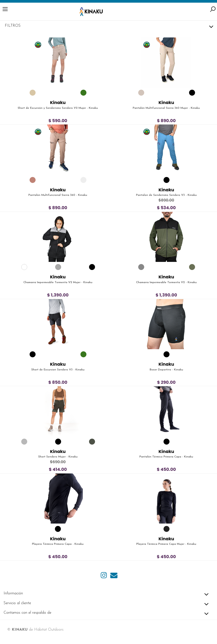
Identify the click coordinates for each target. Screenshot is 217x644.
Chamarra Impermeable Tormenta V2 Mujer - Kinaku (58, 282)
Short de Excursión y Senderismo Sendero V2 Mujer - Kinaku (58, 108)
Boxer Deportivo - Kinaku (166, 370)
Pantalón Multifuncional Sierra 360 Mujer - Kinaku (166, 108)
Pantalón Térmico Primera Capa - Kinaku (166, 457)
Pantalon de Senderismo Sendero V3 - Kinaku (166, 195)
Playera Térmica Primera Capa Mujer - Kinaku (166, 544)
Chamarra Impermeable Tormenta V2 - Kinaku (166, 282)
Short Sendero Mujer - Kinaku (58, 457)
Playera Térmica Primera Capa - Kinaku (58, 544)
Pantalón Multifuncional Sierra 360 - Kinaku (58, 195)
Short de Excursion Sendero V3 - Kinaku (58, 370)
